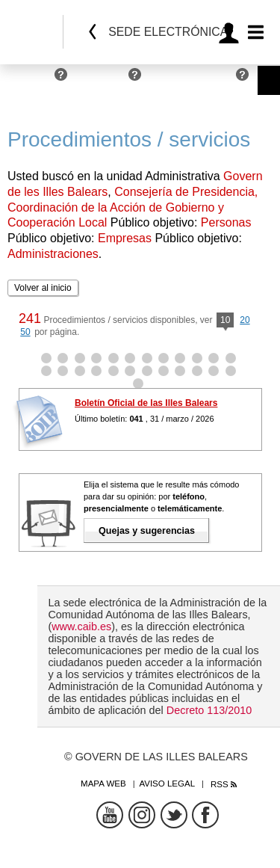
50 (25, 332)
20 (245, 320)
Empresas (102, 80)
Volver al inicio (43, 288)
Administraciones (192, 80)
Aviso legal (167, 784)
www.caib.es (81, 627)
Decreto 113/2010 (209, 710)
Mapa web (103, 784)
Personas (28, 80)
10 (225, 321)
